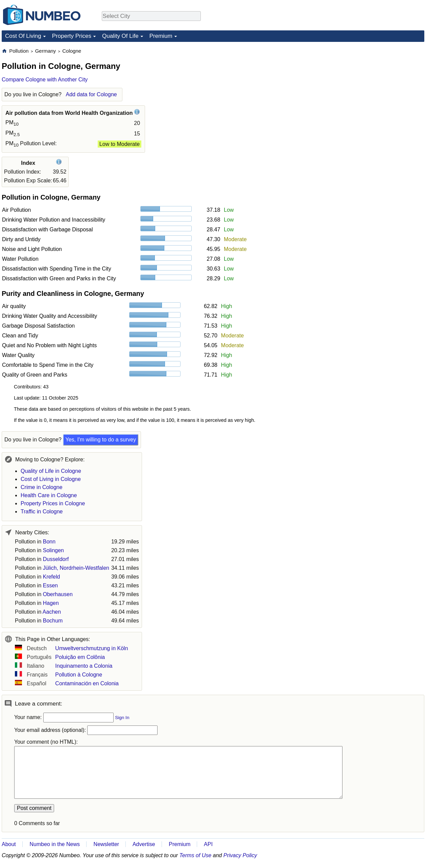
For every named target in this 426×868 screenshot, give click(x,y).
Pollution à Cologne (79, 675)
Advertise (144, 844)
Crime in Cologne (42, 487)
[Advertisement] (374, 90)
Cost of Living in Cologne (51, 479)
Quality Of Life (120, 36)
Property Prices (72, 36)
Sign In (122, 718)
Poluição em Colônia (80, 657)
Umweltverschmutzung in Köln (91, 648)
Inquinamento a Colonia (84, 666)
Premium (161, 36)
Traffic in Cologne (42, 512)
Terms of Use (196, 855)
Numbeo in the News (55, 844)
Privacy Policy (240, 855)
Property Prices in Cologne (53, 503)
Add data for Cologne (91, 94)
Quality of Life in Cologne (51, 471)
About (9, 844)
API (208, 844)
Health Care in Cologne (49, 495)
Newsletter (106, 844)
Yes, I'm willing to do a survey (101, 440)
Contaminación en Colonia (87, 683)
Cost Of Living (23, 36)
